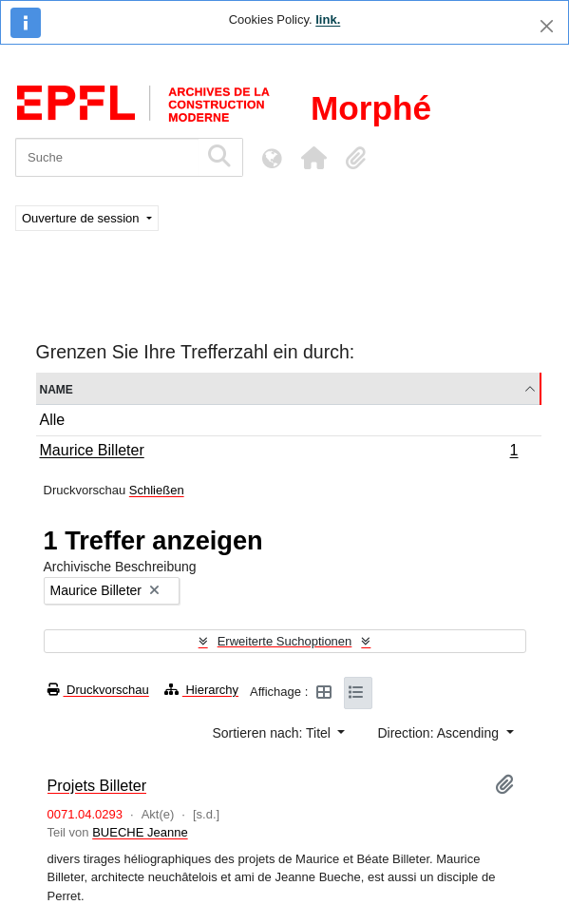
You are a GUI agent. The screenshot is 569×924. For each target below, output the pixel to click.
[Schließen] (547, 26)
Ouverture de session (82, 218)
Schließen (157, 490)
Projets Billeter (97, 785)
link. (328, 19)
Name (57, 388)
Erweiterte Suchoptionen (285, 641)
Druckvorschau (98, 690)
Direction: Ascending (440, 733)
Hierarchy (201, 690)
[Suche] (107, 157)
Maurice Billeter (279, 452)
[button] (313, 158)
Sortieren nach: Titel (273, 733)
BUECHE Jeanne (140, 832)
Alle (53, 420)
